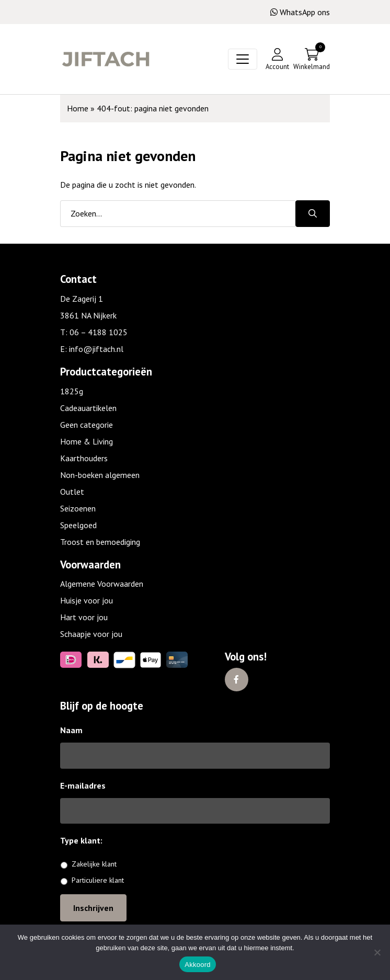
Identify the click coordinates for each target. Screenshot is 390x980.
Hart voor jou (84, 617)
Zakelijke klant (94, 864)
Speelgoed (78, 525)
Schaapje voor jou (91, 634)
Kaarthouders (84, 458)
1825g (72, 391)
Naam (71, 730)
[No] (377, 952)
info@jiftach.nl (96, 349)
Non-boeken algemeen (100, 475)
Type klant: (85, 840)
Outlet (72, 492)
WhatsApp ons (300, 12)
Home (78, 108)
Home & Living (87, 441)
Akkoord (197, 965)
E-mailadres (83, 785)
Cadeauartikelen (88, 408)
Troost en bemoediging (100, 542)
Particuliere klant (98, 880)
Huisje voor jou (87, 600)
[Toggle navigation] (243, 59)
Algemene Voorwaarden (102, 584)
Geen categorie (87, 425)
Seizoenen (78, 508)
